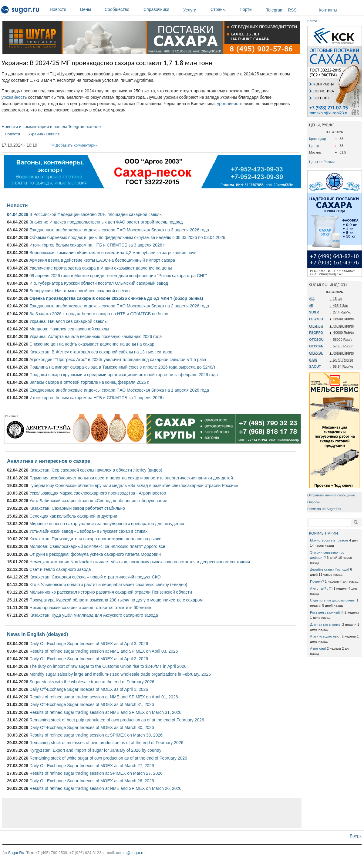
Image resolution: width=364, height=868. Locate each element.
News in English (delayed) (37, 634)
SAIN (313, 360)
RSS (292, 10)
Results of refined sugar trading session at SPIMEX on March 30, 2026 (96, 735)
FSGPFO (316, 333)
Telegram (275, 10)
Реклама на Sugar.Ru (324, 509)
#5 (311, 306)
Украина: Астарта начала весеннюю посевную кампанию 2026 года (96, 336)
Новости (63, 9)
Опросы (313, 502)
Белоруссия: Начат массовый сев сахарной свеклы (80, 291)
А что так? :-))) (321, 588)
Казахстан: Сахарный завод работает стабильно (77, 508)
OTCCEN (316, 346)
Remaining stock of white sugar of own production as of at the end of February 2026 (108, 758)
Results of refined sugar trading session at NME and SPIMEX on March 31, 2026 (105, 712)
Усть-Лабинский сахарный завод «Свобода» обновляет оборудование (98, 501)
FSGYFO (316, 319)
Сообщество (123, 9)
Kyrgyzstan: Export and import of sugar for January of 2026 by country (95, 750)
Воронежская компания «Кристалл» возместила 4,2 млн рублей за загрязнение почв (113, 253)
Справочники (162, 9)
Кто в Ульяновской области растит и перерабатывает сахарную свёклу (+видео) (108, 585)
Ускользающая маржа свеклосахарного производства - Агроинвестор (98, 493)
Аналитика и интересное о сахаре (49, 461)
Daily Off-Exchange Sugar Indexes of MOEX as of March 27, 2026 (92, 766)
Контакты (328, 10)
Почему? (317, 581)
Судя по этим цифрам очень (333, 600)
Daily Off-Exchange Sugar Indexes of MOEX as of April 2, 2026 (89, 659)
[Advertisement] (152, 813)
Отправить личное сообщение (331, 495)
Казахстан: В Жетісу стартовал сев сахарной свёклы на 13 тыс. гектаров (101, 352)
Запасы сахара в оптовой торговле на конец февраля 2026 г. (89, 382)
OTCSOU (316, 340)
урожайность (14, 97)
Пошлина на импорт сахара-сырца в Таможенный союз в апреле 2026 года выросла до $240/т (122, 367)
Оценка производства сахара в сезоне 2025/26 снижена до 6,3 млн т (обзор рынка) (116, 298)
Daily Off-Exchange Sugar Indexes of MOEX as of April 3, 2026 (89, 644)
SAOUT (315, 366)
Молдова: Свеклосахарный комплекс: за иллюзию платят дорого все (97, 546)
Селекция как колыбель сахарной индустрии (73, 516)
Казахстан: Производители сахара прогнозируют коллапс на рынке (95, 539)
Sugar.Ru (16, 853)
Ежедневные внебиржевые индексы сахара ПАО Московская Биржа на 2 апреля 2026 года (119, 306)
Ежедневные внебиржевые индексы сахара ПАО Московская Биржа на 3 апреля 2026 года (119, 230)
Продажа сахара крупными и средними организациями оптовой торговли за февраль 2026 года (124, 375)
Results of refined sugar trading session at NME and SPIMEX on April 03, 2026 (104, 651)
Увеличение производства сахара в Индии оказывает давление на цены (101, 268)
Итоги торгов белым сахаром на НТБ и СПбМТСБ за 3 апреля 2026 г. (98, 245)
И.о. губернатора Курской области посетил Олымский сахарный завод (99, 283)
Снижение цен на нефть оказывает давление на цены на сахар (92, 344)
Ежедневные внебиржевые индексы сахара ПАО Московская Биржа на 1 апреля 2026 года (119, 390)
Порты (251, 9)
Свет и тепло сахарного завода (60, 569)
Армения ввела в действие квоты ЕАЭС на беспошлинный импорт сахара (102, 260)
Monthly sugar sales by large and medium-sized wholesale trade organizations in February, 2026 (120, 674)
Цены (91, 9)
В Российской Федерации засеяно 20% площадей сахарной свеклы (96, 214)
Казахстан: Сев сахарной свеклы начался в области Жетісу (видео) (96, 470)
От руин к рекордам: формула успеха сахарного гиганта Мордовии (95, 554)
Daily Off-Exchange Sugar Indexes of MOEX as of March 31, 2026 (92, 704)
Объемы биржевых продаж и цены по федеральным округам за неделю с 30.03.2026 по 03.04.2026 (127, 237)
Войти (312, 21)
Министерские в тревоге (329, 540)
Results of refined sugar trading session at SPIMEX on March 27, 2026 (96, 773)
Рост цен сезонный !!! (327, 612)
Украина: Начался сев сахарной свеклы (69, 321)
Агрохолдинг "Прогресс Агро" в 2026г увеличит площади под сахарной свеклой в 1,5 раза (118, 359)
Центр (314, 146)
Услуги (190, 10)
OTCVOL (316, 353)
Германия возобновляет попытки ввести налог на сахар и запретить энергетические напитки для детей (131, 478)
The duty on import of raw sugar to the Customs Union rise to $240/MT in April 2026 (108, 666)
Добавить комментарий (77, 145)
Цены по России (322, 162)
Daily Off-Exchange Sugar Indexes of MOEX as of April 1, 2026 (89, 689)
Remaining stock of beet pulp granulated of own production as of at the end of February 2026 (117, 720)
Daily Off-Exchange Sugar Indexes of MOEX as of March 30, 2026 (92, 727)
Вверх (356, 836)
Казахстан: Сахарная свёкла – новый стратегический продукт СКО (95, 577)
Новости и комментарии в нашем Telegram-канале (51, 127)
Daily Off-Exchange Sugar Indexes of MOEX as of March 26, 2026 (92, 781)
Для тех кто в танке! (326, 624)
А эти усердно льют (325, 636)
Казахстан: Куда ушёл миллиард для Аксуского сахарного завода (94, 615)
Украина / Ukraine (44, 134)
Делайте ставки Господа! (330, 569)
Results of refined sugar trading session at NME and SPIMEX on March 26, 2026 (105, 788)
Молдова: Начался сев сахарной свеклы (69, 329)
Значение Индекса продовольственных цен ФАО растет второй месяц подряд (106, 222)
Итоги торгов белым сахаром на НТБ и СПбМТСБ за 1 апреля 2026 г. (98, 398)
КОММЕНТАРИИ (324, 533)
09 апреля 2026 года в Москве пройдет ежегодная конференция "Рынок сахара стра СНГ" (118, 276)
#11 (312, 299)
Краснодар (318, 139)
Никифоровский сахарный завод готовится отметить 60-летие (90, 608)
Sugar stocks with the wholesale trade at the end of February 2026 (92, 682)
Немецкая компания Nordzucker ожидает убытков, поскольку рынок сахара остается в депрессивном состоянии (140, 562)
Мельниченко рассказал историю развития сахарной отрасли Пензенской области (111, 592)
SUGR (314, 312)
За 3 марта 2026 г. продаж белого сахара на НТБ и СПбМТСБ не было (99, 314)
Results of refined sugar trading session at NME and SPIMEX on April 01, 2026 (104, 697)
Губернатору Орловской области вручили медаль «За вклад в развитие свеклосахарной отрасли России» (134, 485)
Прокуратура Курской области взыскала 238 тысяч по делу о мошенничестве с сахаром (116, 600)
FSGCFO (316, 326)
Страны (224, 9)
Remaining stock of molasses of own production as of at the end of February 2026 (106, 743)
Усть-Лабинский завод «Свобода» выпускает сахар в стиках (88, 531)
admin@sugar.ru (130, 853)
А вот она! (318, 648)
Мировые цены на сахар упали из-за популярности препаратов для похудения (107, 524)
